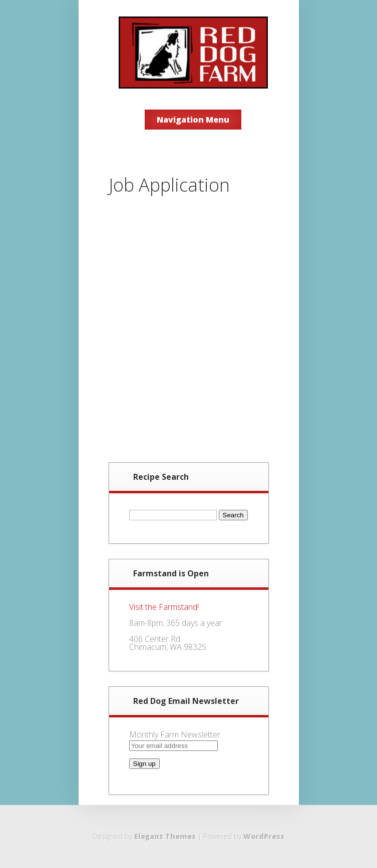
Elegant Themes (165, 836)
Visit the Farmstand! (164, 607)
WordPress (264, 836)
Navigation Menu (193, 120)
